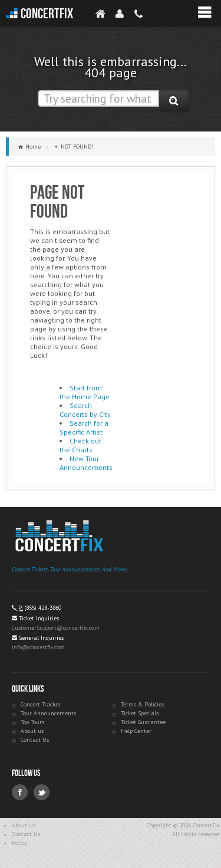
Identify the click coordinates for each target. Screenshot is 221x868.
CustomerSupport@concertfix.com (56, 628)
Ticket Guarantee (143, 722)
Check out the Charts (80, 445)
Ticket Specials (140, 713)
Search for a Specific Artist (84, 428)
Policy (19, 843)
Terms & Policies (142, 704)
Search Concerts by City (85, 410)
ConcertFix (47, 14)
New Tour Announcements (86, 463)
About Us (24, 825)
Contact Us (35, 740)
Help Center (136, 731)
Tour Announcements (48, 713)
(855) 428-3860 (43, 608)
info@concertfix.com (38, 647)
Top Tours (32, 722)
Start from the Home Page (85, 392)
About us (32, 731)
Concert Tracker (41, 704)
